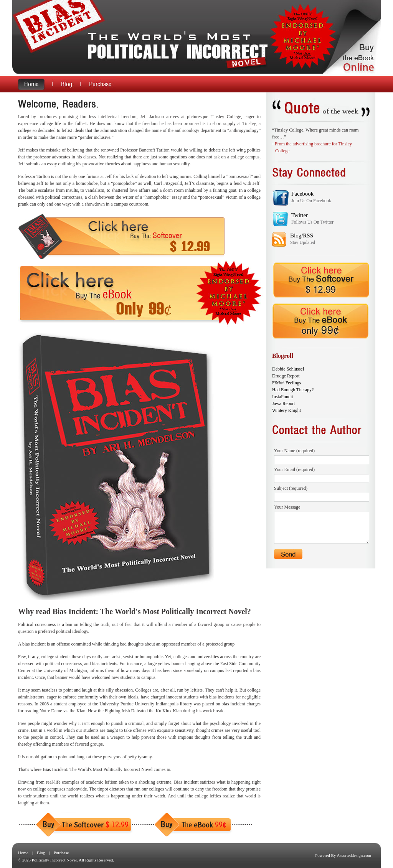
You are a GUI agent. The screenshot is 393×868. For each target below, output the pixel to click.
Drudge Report (286, 376)
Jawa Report (284, 404)
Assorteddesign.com (354, 855)
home (35, 84)
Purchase (61, 853)
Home (23, 853)
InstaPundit (283, 397)
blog (66, 84)
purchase (98, 84)
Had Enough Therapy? (293, 390)
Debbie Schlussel (288, 369)
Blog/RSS (302, 236)
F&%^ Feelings (286, 383)
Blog (41, 853)
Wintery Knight (286, 410)
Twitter (300, 215)
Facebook (302, 194)
